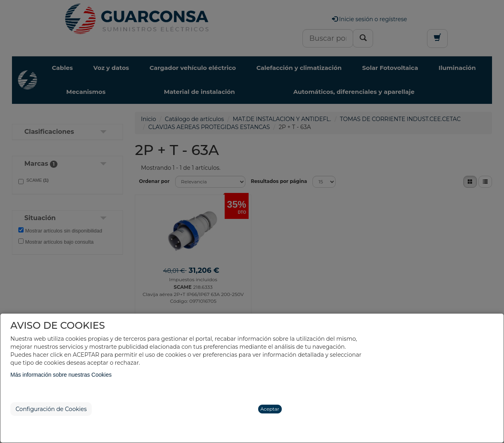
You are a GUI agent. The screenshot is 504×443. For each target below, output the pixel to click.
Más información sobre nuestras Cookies (61, 375)
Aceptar (270, 409)
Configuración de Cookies (51, 409)
